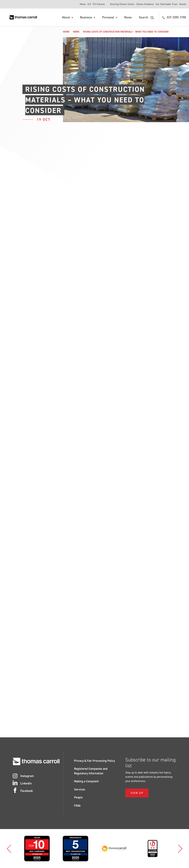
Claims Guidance (145, 4)
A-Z (89, 4)
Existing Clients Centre (122, 4)
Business (86, 17)
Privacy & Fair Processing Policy (94, 761)
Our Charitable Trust (167, 4)
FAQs (77, 806)
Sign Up (137, 793)
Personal (108, 17)
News (128, 17)
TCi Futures (99, 4)
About (66, 17)
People (78, 797)
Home (83, 4)
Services (80, 789)
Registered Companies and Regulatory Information (91, 771)
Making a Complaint (86, 781)
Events (183, 4)
